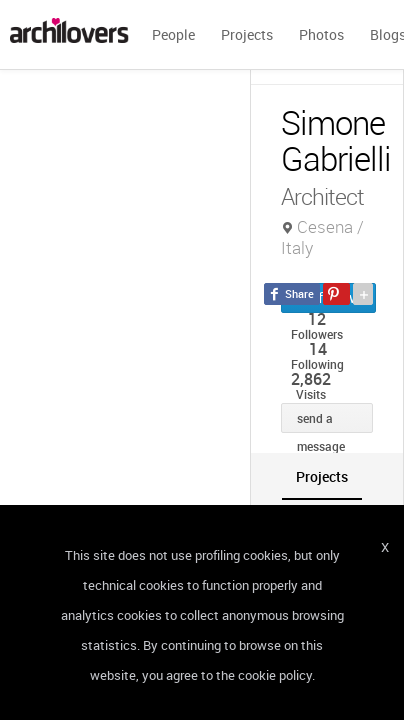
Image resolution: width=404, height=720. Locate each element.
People (173, 34)
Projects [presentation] (322, 476)
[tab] (322, 476)
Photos (321, 34)
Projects (247, 34)
